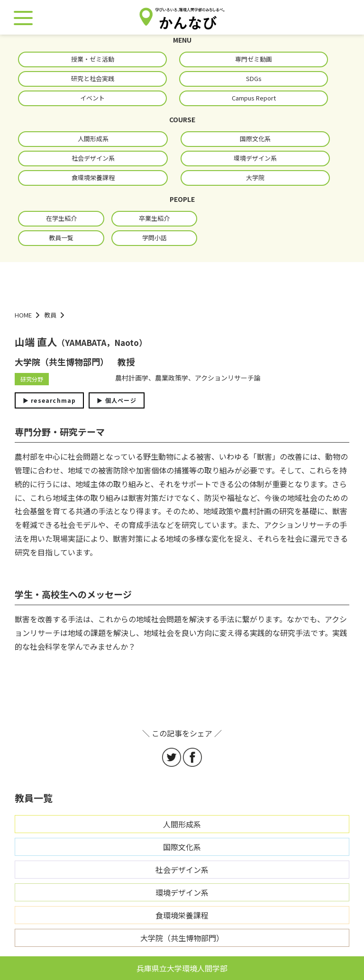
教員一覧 (61, 238)
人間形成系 (93, 139)
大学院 (255, 177)
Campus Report (254, 98)
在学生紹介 (61, 218)
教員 (50, 315)
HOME (23, 315)
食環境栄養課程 (93, 177)
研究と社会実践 (93, 78)
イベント (92, 98)
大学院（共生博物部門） (182, 938)
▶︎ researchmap (50, 400)
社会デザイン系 (93, 158)
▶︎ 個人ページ (116, 400)
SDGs (254, 78)
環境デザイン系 (255, 158)
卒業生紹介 (154, 218)
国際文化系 (255, 139)
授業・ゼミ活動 (93, 59)
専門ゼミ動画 (254, 59)
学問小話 (155, 238)
